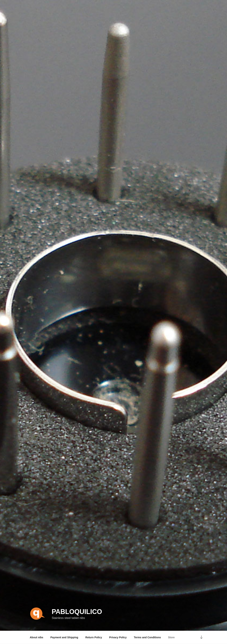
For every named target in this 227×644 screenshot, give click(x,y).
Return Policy (94, 637)
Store (171, 637)
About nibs (37, 637)
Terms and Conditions (147, 637)
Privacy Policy (118, 637)
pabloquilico (77, 612)
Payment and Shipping (64, 637)
